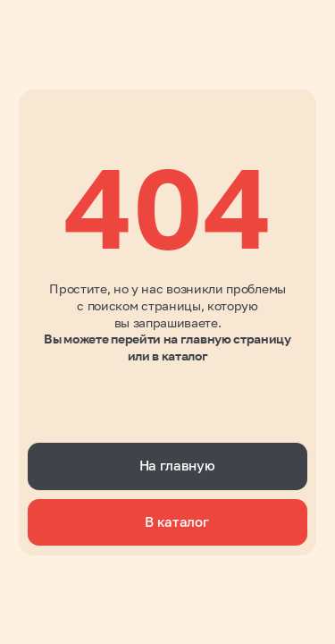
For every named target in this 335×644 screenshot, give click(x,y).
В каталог (176, 522)
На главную (177, 466)
